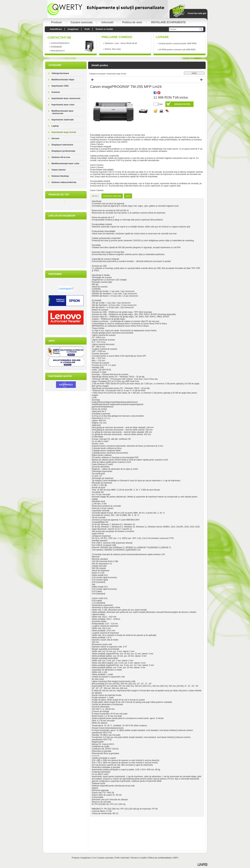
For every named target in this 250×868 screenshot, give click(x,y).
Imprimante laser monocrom (66, 98)
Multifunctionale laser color (66, 163)
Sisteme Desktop (60, 176)
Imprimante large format (64, 132)
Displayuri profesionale (63, 151)
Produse (75, 858)
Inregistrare (86, 858)
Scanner (56, 92)
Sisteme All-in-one (61, 157)
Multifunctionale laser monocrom (63, 112)
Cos (94, 858)
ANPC (175, 858)
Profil (117, 858)
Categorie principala (97, 74)
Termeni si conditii (138, 858)
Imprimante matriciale (63, 120)
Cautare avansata (105, 858)
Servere (56, 138)
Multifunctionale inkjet (63, 80)
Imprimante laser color (63, 105)
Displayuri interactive (62, 145)
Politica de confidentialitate (160, 858)
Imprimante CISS (60, 86)
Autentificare (56, 29)
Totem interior (59, 170)
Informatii (125, 858)
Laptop (55, 126)
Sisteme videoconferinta (64, 182)
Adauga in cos (182, 104)
